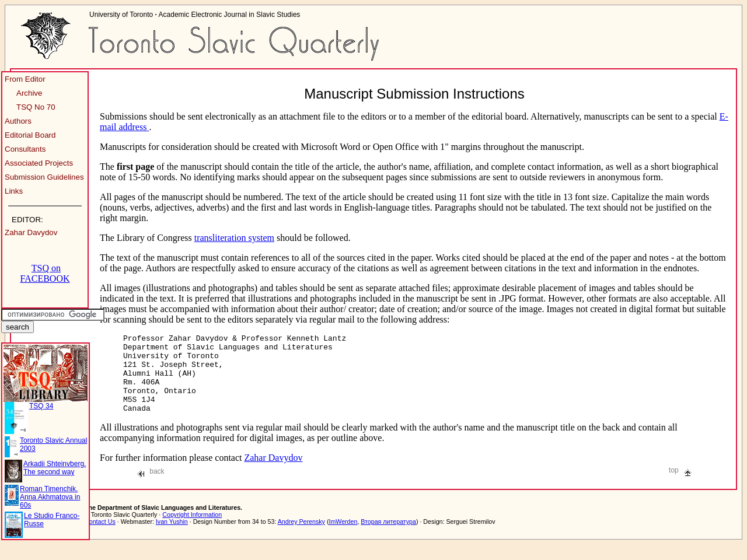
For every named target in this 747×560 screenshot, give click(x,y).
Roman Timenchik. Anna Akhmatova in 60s (50, 497)
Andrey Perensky (301, 537)
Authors (18, 121)
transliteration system (234, 238)
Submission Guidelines (44, 177)
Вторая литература (388, 537)
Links (14, 191)
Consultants (25, 149)
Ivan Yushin (172, 537)
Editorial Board (30, 135)
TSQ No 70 (36, 107)
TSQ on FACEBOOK (45, 273)
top (680, 486)
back (151, 487)
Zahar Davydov (31, 232)
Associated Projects (39, 163)
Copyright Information (192, 530)
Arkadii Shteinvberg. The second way (55, 468)
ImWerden (343, 537)
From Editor (25, 79)
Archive (29, 93)
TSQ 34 (41, 406)
